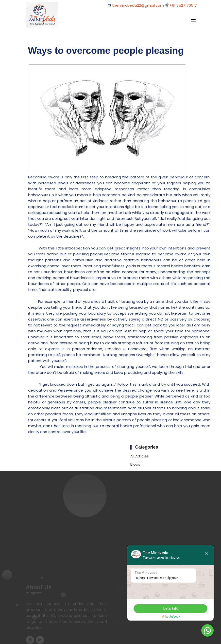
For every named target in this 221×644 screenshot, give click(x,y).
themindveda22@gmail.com (138, 5)
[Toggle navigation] (193, 21)
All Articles (140, 456)
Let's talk (170, 608)
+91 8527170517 (183, 5)
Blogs (135, 464)
